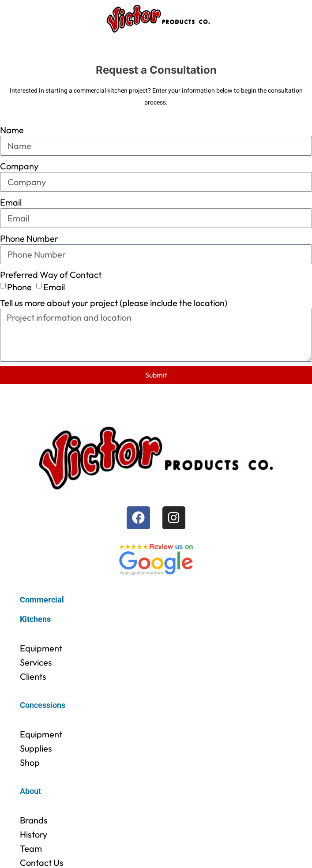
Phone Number (29, 238)
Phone (19, 286)
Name (12, 130)
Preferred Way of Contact (51, 275)
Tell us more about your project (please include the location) (114, 303)
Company (19, 166)
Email (11, 202)
